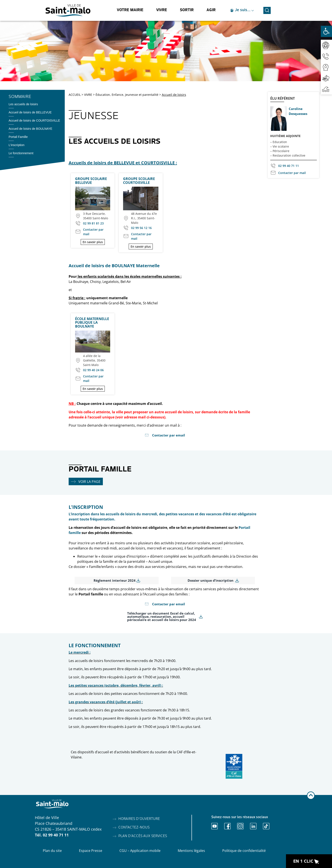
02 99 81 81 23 (93, 223)
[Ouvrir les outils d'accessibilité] (326, 31)
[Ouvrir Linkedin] (253, 826)
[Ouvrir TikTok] (266, 826)
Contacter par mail (93, 232)
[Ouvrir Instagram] (240, 826)
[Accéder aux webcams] (326, 67)
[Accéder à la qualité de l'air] (326, 78)
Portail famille (91, 594)
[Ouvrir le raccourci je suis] (242, 10)
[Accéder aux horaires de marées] (326, 89)
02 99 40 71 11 (289, 166)
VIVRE (88, 95)
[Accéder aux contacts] (326, 56)
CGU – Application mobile (140, 851)
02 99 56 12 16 (141, 228)
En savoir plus (93, 242)
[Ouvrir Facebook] (227, 826)
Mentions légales (191, 851)
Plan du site (52, 851)
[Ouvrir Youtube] (215, 826)
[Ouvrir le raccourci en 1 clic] (309, 861)
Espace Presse (91, 851)
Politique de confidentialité (244, 851)
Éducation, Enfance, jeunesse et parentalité (127, 95)
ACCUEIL (75, 95)
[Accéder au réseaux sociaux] (326, 45)
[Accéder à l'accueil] (68, 10)
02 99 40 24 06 (93, 370)
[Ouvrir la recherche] (267, 10)
